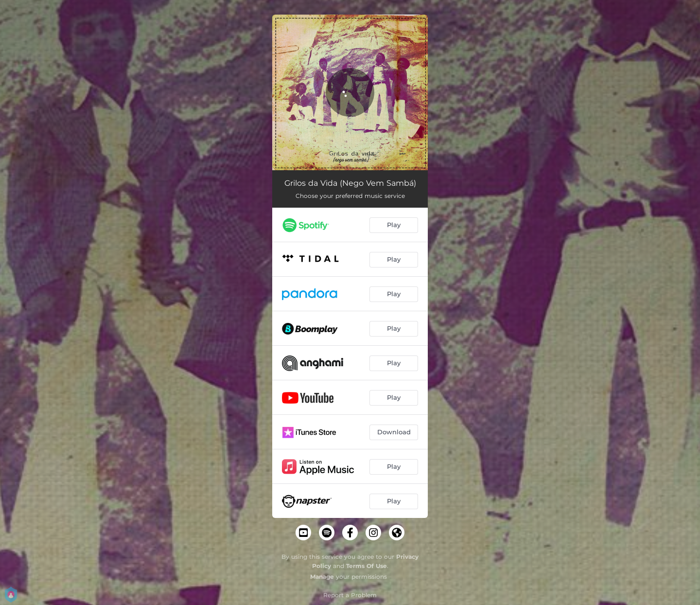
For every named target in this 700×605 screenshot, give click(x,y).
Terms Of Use (367, 566)
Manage (322, 577)
